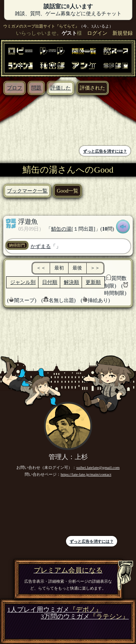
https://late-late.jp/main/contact (86, 474)
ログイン (97, 33)
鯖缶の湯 (61, 229)
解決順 (71, 282)
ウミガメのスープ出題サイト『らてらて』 (41, 26)
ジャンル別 (23, 282)
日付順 (50, 282)
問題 (36, 88)
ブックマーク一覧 (27, 191)
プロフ (15, 88)
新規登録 (123, 33)
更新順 (93, 282)
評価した (61, 88)
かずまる (41, 246)
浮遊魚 (28, 222)
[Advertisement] (36, 121)
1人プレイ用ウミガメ (55, 610)
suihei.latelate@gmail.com (98, 467)
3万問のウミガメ (85, 617)
